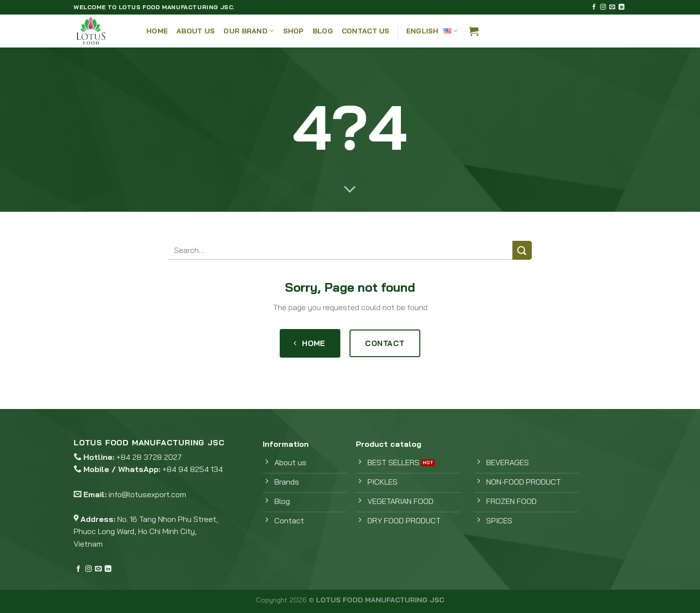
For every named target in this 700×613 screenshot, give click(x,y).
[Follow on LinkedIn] (621, 7)
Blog (323, 31)
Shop (294, 31)
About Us (196, 31)
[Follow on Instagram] (603, 7)
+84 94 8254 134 (193, 469)
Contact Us (366, 31)
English (432, 31)
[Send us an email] (612, 7)
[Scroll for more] (350, 190)
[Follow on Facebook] (594, 7)
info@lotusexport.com (147, 494)
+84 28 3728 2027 (149, 457)
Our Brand (249, 31)
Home (157, 31)
